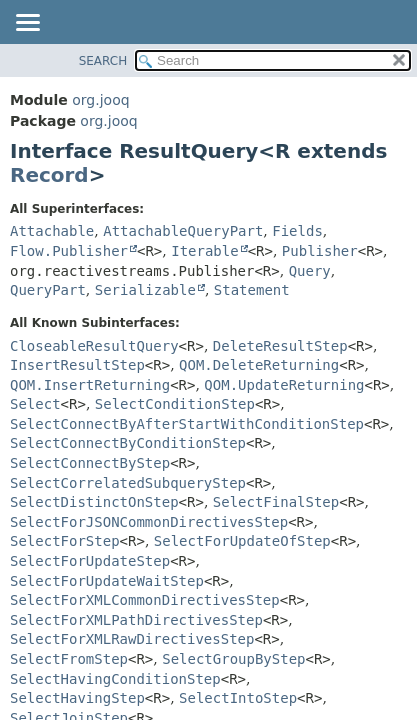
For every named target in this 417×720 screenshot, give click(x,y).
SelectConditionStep (175, 404)
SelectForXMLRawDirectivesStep (132, 639)
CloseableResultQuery (94, 346)
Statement (252, 290)
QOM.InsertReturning (90, 385)
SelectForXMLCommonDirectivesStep (145, 600)
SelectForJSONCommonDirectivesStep (149, 522)
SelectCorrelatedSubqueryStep (128, 483)
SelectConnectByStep (90, 463)
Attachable (52, 231)
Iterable (204, 251)
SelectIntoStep (238, 698)
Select (35, 404)
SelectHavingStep (77, 698)
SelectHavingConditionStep (115, 679)
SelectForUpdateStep (90, 561)
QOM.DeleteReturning (259, 365)
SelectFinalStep (276, 502)
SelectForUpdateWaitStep (107, 581)
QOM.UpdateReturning (284, 385)
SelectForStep (65, 541)
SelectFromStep (69, 659)
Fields (297, 231)
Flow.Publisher (69, 251)
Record (49, 175)
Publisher (320, 251)
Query (310, 271)
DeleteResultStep (280, 346)
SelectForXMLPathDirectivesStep (136, 620)
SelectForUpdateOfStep (242, 541)
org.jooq (100, 100)
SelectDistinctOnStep (94, 502)
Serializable (145, 290)
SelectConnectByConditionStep (128, 443)
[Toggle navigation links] (27, 24)
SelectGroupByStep (233, 659)
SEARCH (103, 61)
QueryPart (48, 290)
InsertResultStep (77, 365)
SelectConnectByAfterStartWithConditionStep (187, 424)
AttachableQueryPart (183, 231)
